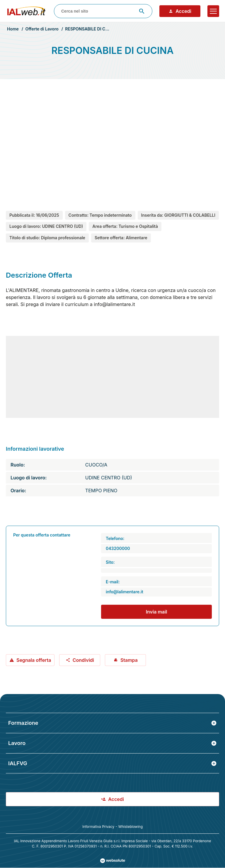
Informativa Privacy (98, 827)
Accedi (180, 11)
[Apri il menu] (213, 11)
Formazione (112, 723)
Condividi (80, 660)
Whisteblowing (131, 827)
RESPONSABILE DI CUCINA (92, 29)
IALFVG (112, 763)
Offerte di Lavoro (42, 29)
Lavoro (112, 743)
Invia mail (157, 612)
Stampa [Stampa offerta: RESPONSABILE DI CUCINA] (126, 660)
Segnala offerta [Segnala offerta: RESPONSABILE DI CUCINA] (30, 660)
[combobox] (103, 11)
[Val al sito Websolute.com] (113, 861)
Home (13, 29)
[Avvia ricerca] (142, 11)
